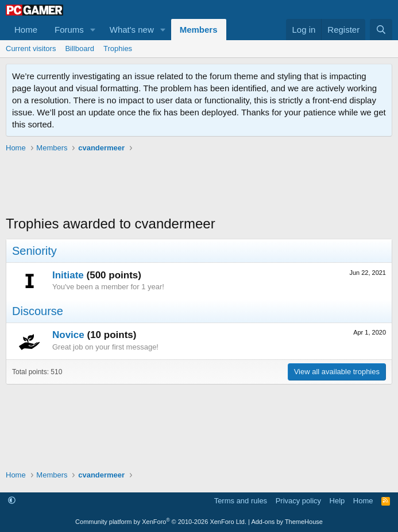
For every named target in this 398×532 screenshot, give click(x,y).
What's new (132, 30)
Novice (68, 335)
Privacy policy (298, 501)
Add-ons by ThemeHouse (287, 522)
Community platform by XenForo (161, 522)
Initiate (68, 275)
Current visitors (31, 48)
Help (337, 501)
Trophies (118, 48)
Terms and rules (241, 501)
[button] (93, 30)
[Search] (381, 30)
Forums (69, 30)
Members (199, 30)
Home (26, 30)
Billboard (80, 48)
